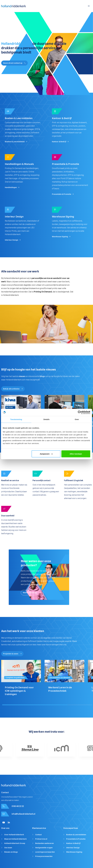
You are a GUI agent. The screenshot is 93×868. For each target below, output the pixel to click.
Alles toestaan (76, 454)
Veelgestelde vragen (44, 848)
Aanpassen (46, 454)
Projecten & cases (12, 654)
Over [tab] (77, 419)
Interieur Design (73, 848)
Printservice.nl (41, 839)
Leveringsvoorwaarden (45, 852)
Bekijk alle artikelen (13, 389)
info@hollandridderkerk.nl (23, 814)
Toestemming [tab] (16, 419)
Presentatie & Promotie (76, 839)
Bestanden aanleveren (45, 843)
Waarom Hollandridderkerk (15, 839)
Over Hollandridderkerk (14, 835)
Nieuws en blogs (11, 852)
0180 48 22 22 (18, 806)
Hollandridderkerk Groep (15, 843)
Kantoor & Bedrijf (73, 843)
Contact (38, 835)
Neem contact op (32, 593)
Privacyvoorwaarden (44, 856)
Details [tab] (46, 419)
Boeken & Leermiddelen (76, 835)
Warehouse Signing (74, 852)
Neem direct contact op (14, 63)
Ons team (8, 848)
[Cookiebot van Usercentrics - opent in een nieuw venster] (80, 412)
